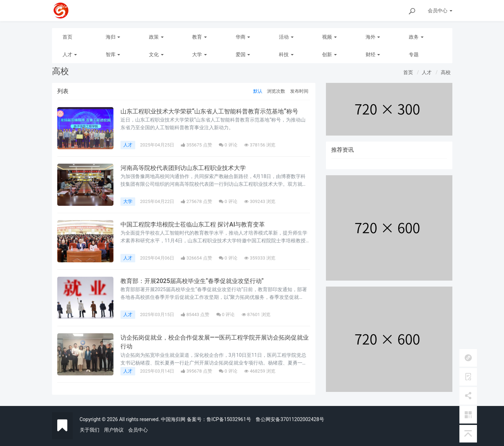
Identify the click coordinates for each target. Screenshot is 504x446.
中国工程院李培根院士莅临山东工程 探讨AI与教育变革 (197, 224)
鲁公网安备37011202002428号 (290, 419)
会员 (440, 11)
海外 (373, 37)
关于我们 (90, 430)
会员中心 (138, 430)
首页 (67, 37)
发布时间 (299, 91)
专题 (414, 54)
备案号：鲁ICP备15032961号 (219, 419)
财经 (373, 54)
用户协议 (114, 430)
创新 (329, 54)
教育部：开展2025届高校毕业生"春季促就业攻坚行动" (196, 281)
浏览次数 (276, 91)
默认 (258, 91)
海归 (113, 37)
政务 (416, 37)
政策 (156, 37)
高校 (446, 72)
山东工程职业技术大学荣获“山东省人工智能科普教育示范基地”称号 (214, 111)
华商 (243, 37)
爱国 (243, 54)
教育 (199, 37)
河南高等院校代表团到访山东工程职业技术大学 (187, 168)
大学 (199, 54)
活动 (286, 37)
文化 (156, 54)
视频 (329, 37)
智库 (113, 54)
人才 (70, 54)
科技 (286, 54)
